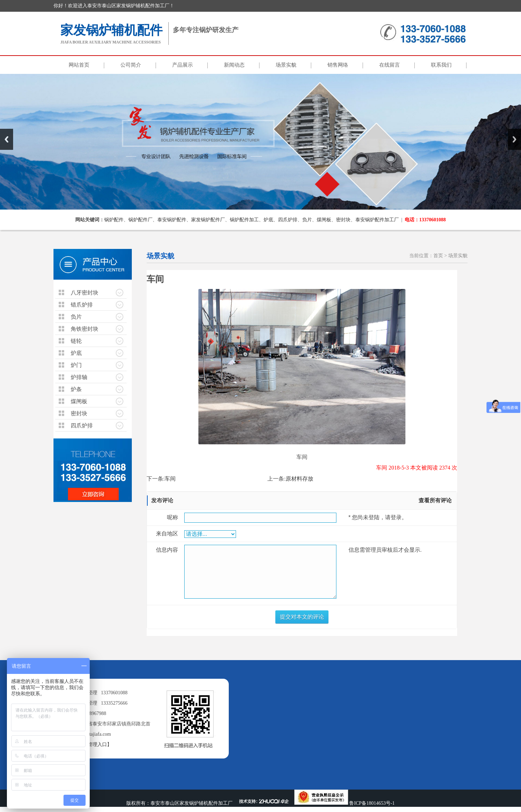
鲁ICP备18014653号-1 (372, 803)
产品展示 (183, 65)
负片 (307, 220)
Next (514, 139)
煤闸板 (324, 220)
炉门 (76, 365)
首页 (438, 256)
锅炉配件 (114, 220)
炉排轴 (79, 377)
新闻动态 (234, 65)
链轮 (76, 341)
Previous (7, 139)
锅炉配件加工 (244, 220)
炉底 (268, 220)
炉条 (76, 389)
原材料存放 (299, 479)
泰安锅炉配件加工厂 (377, 220)
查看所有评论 (435, 500)
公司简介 (131, 65)
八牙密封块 (85, 293)
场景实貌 (286, 65)
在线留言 (390, 65)
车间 (170, 479)
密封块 (343, 220)
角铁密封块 (85, 329)
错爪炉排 (82, 305)
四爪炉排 (288, 220)
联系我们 (441, 65)
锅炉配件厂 (140, 220)
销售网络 (338, 65)
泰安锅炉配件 (172, 220)
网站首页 (79, 65)
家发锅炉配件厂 (208, 220)
